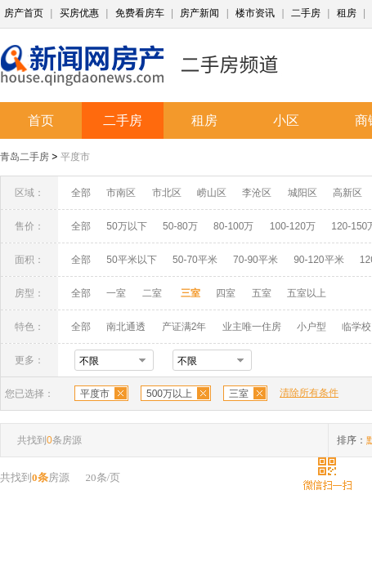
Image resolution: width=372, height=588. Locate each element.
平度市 (75, 157)
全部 (81, 193)
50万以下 (126, 226)
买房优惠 (79, 13)
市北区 (167, 193)
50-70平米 (195, 260)
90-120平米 (318, 260)
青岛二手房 (25, 157)
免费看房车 (140, 13)
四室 (226, 293)
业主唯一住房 (252, 327)
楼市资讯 (255, 13)
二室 (153, 293)
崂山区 (212, 193)
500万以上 (169, 394)
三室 (239, 394)
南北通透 (126, 327)
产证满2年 (184, 327)
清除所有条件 (309, 393)
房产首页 (24, 13)
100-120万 (293, 226)
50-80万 (180, 226)
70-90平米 (255, 260)
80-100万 (233, 226)
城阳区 (303, 193)
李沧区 (257, 193)
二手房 (306, 13)
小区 (286, 120)
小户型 (311, 327)
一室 (116, 293)
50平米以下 (131, 260)
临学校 (356, 327)
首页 (41, 120)
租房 (347, 13)
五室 (262, 293)
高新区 (347, 193)
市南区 (121, 193)
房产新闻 (199, 13)
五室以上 (307, 293)
